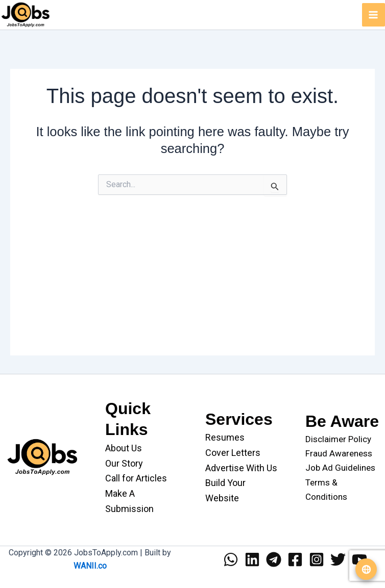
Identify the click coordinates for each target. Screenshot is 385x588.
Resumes (225, 437)
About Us (124, 448)
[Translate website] (366, 569)
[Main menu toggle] (374, 15)
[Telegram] (274, 559)
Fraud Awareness (339, 453)
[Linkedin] (252, 559)
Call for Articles (136, 478)
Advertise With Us (241, 468)
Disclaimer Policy (338, 439)
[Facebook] (295, 559)
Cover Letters (233, 453)
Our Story (124, 463)
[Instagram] (317, 559)
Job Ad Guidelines (340, 468)
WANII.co (90, 566)
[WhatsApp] (231, 559)
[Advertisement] (192, 284)
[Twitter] (338, 559)
